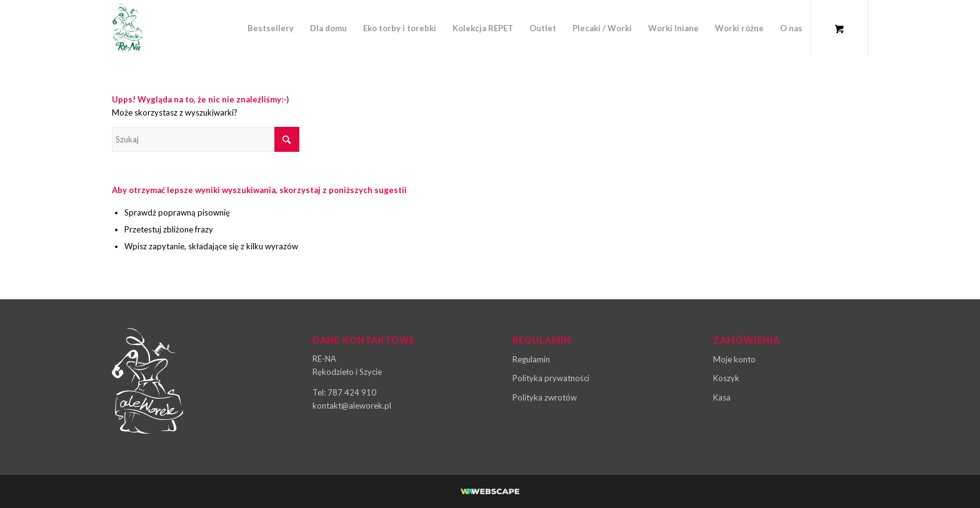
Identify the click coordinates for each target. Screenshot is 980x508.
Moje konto (734, 359)
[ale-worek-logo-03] (127, 28)
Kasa (722, 397)
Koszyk (726, 378)
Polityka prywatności (551, 378)
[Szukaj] (206, 139)
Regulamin (531, 359)
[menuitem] (271, 28)
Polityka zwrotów (545, 397)
